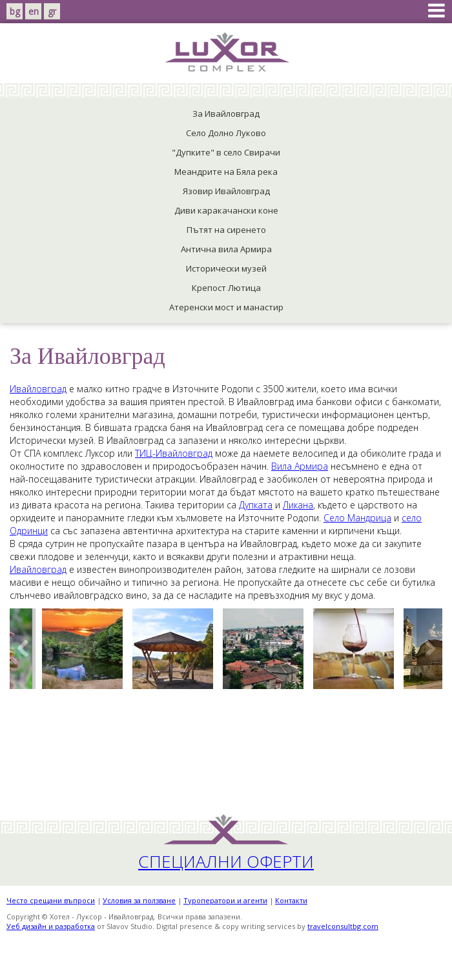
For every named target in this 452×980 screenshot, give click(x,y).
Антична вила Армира (226, 249)
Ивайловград (38, 389)
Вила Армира (300, 466)
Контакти (291, 900)
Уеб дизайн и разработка (51, 926)
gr (52, 11)
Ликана (298, 505)
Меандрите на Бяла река (226, 172)
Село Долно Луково (226, 133)
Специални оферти (226, 861)
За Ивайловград (226, 114)
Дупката (256, 505)
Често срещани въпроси (51, 900)
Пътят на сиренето (226, 230)
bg (15, 11)
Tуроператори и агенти (225, 900)
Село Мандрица (357, 518)
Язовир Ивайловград (226, 191)
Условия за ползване (139, 900)
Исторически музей (226, 268)
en (34, 11)
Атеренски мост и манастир (226, 307)
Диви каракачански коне (226, 210)
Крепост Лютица (226, 288)
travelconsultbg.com (343, 926)
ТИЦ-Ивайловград (174, 453)
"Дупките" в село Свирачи (226, 152)
